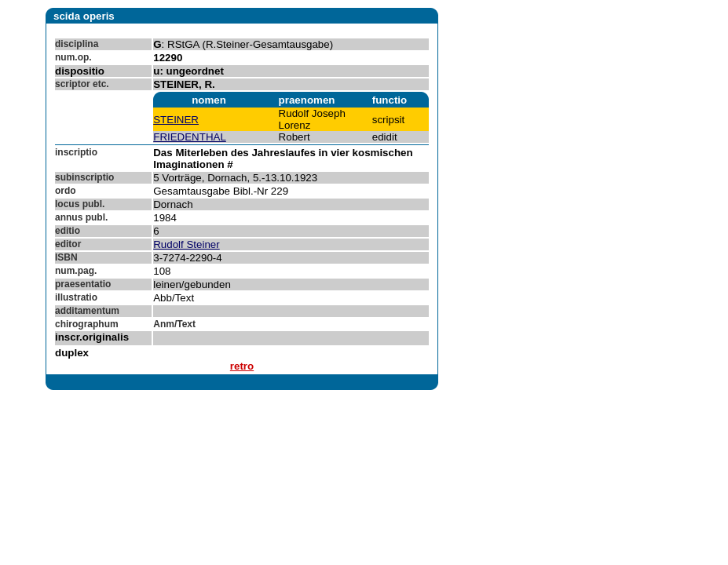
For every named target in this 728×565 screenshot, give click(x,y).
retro (242, 366)
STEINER (176, 120)
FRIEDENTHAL (190, 137)
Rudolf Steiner (186, 244)
